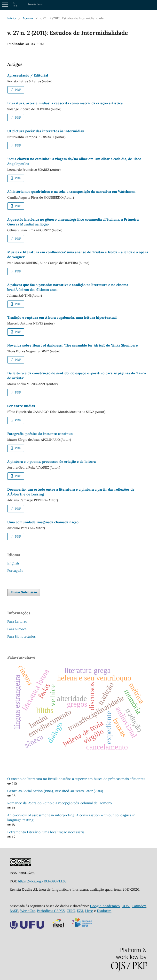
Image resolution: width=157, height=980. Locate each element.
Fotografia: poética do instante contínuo (40, 434)
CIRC (71, 911)
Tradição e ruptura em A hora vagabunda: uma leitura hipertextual (62, 317)
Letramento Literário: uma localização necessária (46, 832)
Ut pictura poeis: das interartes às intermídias (46, 131)
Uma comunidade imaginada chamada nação (43, 522)
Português (15, 571)
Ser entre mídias (21, 406)
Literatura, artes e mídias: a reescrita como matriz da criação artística (65, 103)
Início (12, 18)
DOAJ (126, 906)
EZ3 (80, 911)
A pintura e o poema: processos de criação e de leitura (51, 462)
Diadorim (104, 911)
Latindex (139, 906)
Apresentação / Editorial (28, 75)
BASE (14, 911)
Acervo (28, 18)
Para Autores (17, 629)
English (13, 563)
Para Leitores (17, 621)
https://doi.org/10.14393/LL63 (42, 881)
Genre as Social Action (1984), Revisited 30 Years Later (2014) (55, 791)
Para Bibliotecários (21, 637)
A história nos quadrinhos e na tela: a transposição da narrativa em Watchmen (71, 192)
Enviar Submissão (24, 592)
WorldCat (27, 911)
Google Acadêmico (105, 906)
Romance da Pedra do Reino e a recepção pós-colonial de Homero (59, 803)
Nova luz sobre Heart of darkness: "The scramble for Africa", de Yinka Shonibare (73, 345)
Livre (89, 911)
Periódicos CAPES (51, 911)
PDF (17, 90)
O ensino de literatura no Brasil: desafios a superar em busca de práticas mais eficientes (76, 779)
